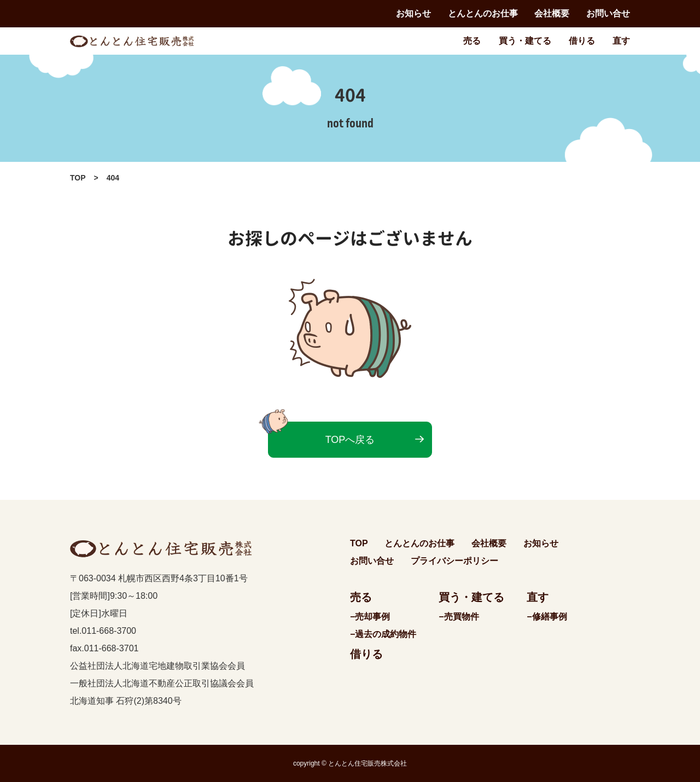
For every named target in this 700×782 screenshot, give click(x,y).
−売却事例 (370, 617)
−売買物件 (459, 617)
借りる (582, 41)
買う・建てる (525, 41)
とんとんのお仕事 (483, 13)
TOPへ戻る (350, 440)
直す (621, 41)
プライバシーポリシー (454, 561)
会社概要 (552, 13)
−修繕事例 (547, 617)
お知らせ (413, 13)
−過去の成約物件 (383, 634)
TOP (78, 178)
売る (472, 41)
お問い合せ (608, 13)
